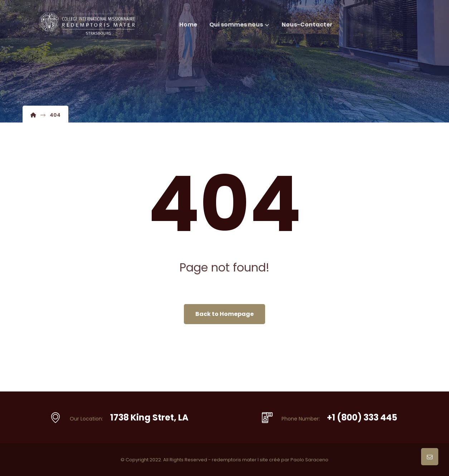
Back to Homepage (224, 314)
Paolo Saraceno (309, 460)
